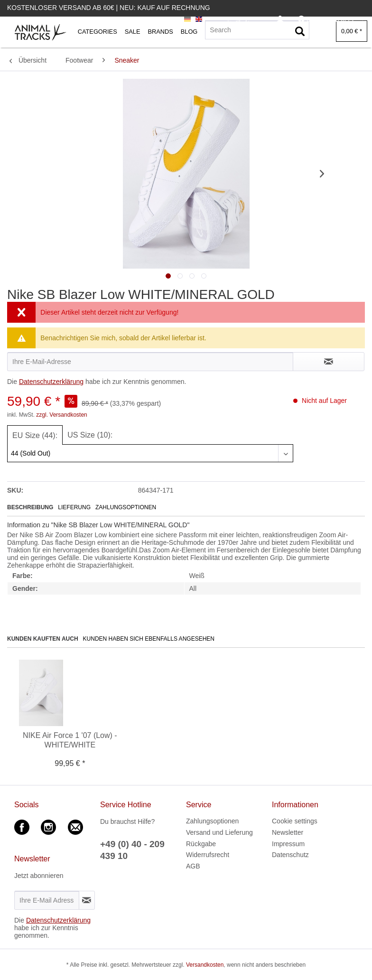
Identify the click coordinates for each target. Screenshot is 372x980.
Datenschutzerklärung (51, 382)
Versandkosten (205, 965)
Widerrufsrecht (208, 855)
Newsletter (288, 832)
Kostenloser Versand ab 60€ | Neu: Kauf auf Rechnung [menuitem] (109, 8)
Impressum (288, 844)
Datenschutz (290, 855)
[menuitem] (280, 20)
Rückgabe (201, 844)
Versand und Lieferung (219, 832)
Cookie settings (295, 821)
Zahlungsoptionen (126, 507)
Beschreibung (30, 507)
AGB (193, 866)
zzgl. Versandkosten (61, 415)
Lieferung (74, 507)
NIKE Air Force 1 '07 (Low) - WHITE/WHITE (70, 740)
